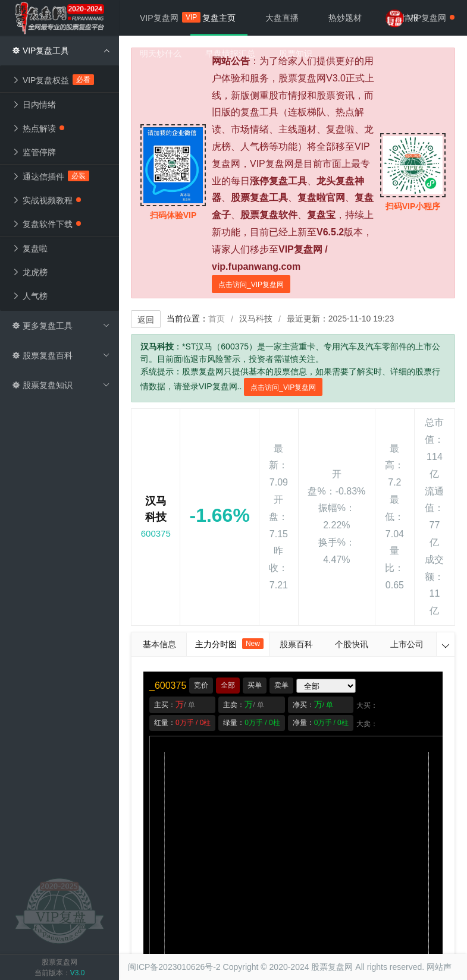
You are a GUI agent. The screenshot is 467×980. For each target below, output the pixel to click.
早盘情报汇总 (230, 53)
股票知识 (296, 53)
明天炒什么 (161, 53)
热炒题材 (345, 18)
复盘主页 (219, 18)
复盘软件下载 (46, 224)
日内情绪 (34, 105)
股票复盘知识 (61, 385)
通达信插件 (51, 176)
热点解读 (38, 128)
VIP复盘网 (165, 17)
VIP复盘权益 (53, 80)
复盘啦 (30, 248)
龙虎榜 (30, 272)
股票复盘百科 (61, 355)
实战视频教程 (46, 200)
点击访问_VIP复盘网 (251, 285)
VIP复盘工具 (61, 51)
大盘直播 (282, 18)
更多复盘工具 (61, 326)
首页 (217, 319)
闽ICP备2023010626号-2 (174, 967)
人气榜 (30, 296)
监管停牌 (34, 152)
